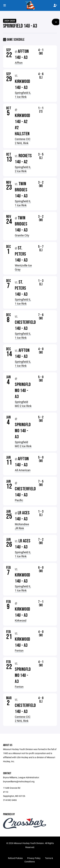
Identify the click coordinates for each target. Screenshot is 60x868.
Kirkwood (21, 620)
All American (23, 470)
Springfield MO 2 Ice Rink (23, 404)
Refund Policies (15, 858)
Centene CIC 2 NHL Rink (23, 141)
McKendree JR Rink (22, 526)
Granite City (22, 235)
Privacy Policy (34, 858)
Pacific (19, 500)
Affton (19, 63)
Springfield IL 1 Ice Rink (23, 95)
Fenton (19, 650)
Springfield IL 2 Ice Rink (23, 169)
